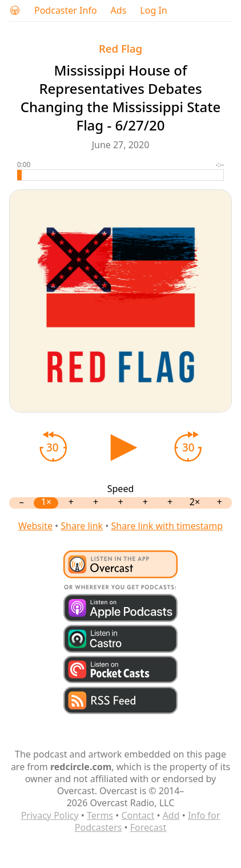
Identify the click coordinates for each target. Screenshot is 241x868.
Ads (119, 11)
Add (171, 815)
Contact (138, 815)
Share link (82, 526)
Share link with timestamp (167, 526)
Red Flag (120, 48)
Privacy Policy (50, 815)
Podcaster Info (66, 11)
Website (35, 526)
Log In (153, 11)
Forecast (148, 827)
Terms (100, 815)
